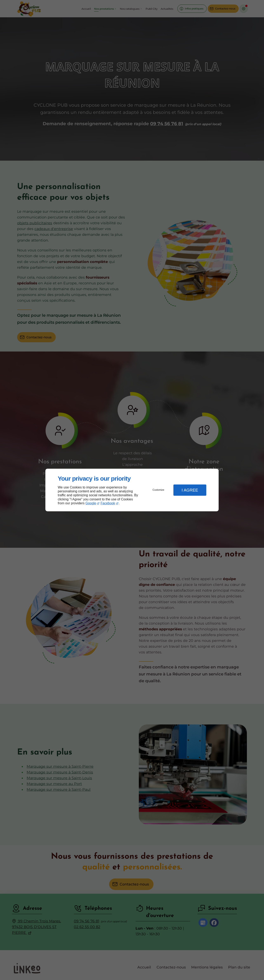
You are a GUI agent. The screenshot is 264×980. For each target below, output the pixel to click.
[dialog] (132, 490)
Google (91, 503)
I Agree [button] (190, 490)
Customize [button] (159, 490)
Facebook (108, 503)
